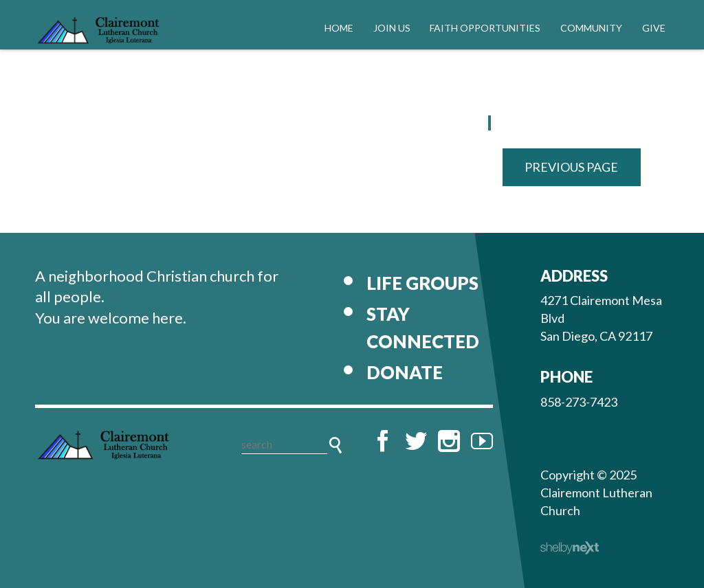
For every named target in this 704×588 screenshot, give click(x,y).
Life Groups (422, 283)
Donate (405, 372)
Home (339, 28)
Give (654, 28)
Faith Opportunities (485, 28)
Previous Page (571, 167)
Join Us (392, 28)
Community (591, 28)
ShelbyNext (570, 548)
